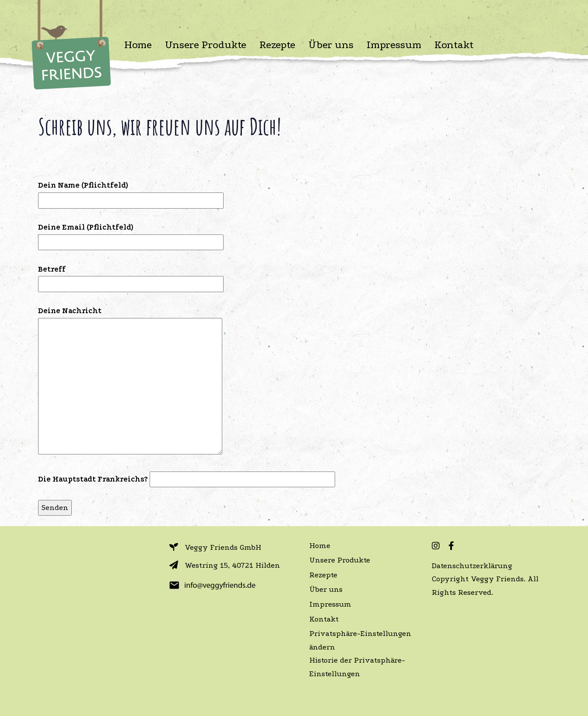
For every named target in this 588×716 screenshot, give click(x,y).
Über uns (326, 589)
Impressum (330, 604)
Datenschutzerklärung (472, 566)
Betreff (131, 277)
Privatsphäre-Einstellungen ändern (360, 640)
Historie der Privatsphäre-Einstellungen (357, 667)
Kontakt (324, 619)
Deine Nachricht (130, 381)
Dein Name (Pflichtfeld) (131, 193)
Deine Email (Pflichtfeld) (131, 235)
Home (320, 546)
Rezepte (323, 575)
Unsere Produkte (340, 560)
